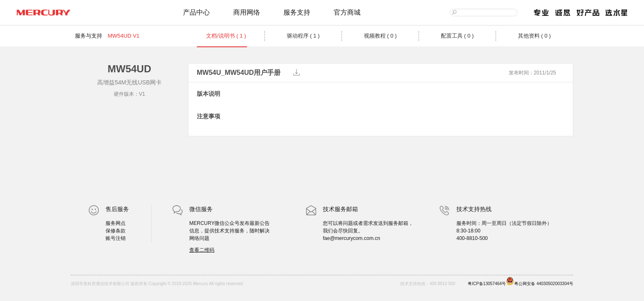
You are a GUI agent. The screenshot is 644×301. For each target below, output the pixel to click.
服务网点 (116, 223)
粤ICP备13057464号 (487, 284)
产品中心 (196, 12)
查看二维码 (202, 250)
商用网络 (247, 12)
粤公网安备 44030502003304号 (540, 281)
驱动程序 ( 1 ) (303, 36)
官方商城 (347, 12)
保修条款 (116, 231)
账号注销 (116, 238)
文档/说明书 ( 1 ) (226, 36)
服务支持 (297, 12)
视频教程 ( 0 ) (380, 36)
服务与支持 (89, 36)
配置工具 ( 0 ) (457, 36)
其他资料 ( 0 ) (535, 36)
